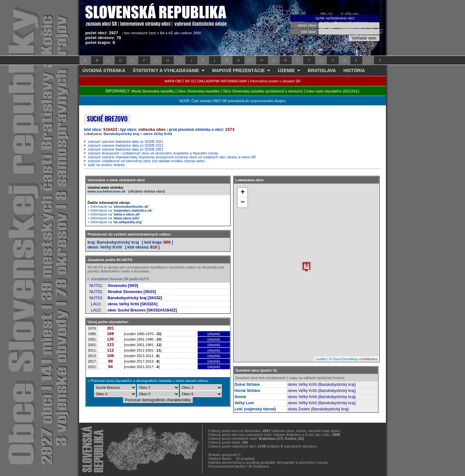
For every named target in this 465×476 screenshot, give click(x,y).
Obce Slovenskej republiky (199, 91)
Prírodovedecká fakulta (227, 466)
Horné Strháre (247, 391)
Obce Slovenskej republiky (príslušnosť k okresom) (263, 91)
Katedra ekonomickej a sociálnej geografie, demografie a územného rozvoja (268, 462)
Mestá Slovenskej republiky (153, 91)
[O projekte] (245, 459)
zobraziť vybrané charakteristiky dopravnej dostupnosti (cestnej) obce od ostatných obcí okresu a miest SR (172, 157)
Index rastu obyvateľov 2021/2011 (333, 91)
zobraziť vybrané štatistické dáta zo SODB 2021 (126, 142)
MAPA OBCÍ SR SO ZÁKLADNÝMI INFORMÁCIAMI (206, 81)
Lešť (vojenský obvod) (255, 409)
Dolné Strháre (247, 385)
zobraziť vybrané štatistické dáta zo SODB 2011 (126, 145)
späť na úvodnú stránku (106, 165)
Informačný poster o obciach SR (275, 81)
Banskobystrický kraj (122, 134)
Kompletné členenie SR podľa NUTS (120, 279)
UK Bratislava (258, 466)
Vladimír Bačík (220, 459)
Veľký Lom (244, 403)
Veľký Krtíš (111, 247)
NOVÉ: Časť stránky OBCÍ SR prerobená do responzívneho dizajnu (232, 101)
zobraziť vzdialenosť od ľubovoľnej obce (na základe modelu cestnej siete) (146, 161)
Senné (240, 397)
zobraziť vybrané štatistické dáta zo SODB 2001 (126, 149)
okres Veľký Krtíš (158, 134)
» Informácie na (118, 206)
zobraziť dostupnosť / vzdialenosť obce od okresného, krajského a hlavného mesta (153, 153)
